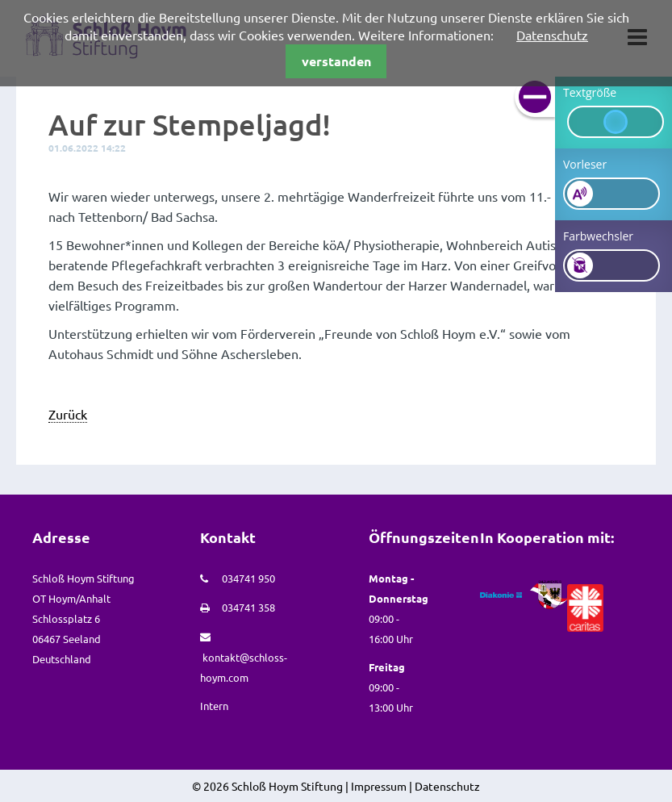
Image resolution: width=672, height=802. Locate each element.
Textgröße (590, 92)
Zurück (68, 414)
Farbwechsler (598, 236)
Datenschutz (552, 35)
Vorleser (585, 164)
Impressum (379, 786)
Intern (214, 706)
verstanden (336, 61)
